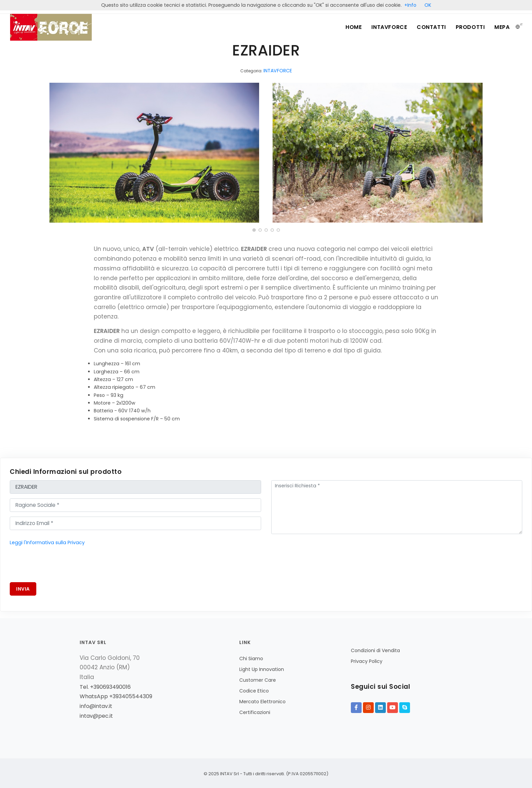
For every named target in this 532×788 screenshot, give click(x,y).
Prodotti (470, 27)
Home (352, 27)
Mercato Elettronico (262, 702)
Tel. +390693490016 (105, 687)
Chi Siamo (251, 659)
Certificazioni (255, 712)
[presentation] (61, 564)
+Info (410, 5)
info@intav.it (96, 706)
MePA (502, 27)
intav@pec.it (96, 716)
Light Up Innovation (262, 669)
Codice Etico (254, 691)
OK (428, 5)
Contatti (430, 27)
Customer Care (258, 680)
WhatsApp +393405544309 (116, 696)
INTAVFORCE (388, 27)
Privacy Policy (367, 661)
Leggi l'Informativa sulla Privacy (47, 542)
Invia (23, 589)
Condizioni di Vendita (375, 650)
